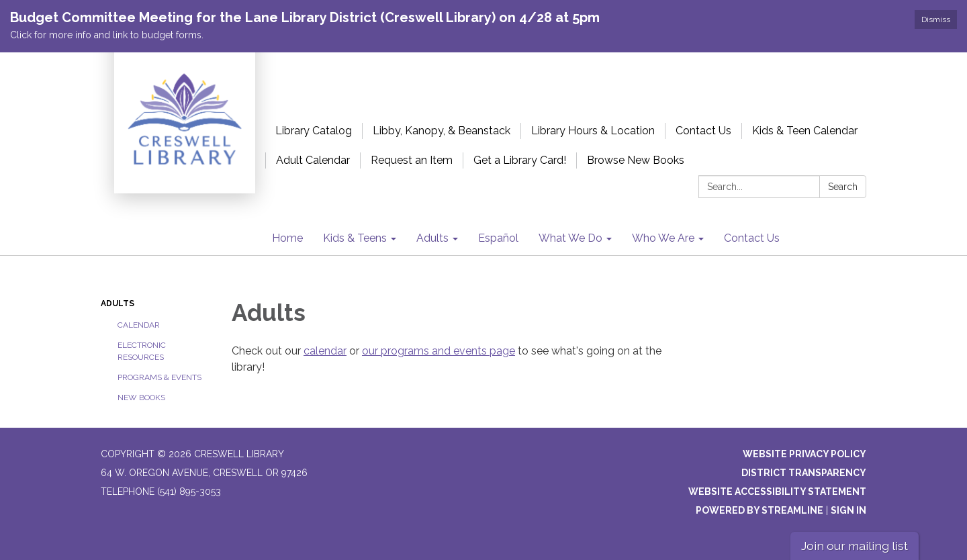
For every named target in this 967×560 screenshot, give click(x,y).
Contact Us (703, 131)
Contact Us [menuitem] (752, 238)
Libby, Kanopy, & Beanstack (442, 131)
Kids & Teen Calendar (805, 131)
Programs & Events (159, 377)
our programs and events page (439, 351)
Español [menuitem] (498, 238)
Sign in (848, 510)
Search (843, 187)
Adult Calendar (313, 160)
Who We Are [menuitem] (663, 238)
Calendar (139, 325)
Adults (118, 304)
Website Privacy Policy (804, 454)
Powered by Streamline (759, 510)
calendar (325, 351)
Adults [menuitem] (432, 238)
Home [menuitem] (287, 238)
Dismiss (936, 19)
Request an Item (412, 160)
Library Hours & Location (593, 131)
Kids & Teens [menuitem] (355, 238)
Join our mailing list (855, 546)
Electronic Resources (142, 351)
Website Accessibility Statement (777, 492)
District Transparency (804, 473)
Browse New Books (636, 160)
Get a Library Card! (520, 160)
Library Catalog (314, 131)
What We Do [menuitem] (570, 238)
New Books (141, 398)
